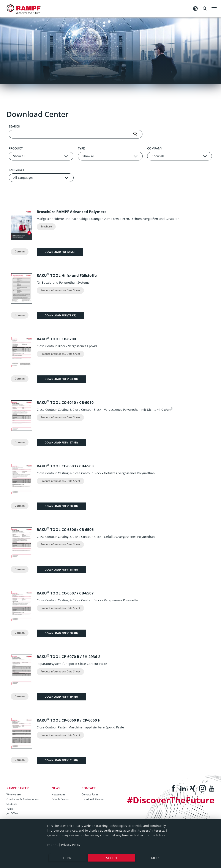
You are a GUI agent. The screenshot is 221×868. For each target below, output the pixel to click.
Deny (67, 858)
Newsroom (58, 794)
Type (81, 148)
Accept (111, 858)
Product (16, 148)
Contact (89, 788)
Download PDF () (60, 251)
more (156, 858)
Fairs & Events (60, 799)
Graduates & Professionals (23, 799)
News (56, 788)
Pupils (10, 809)
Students (12, 804)
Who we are (14, 794)
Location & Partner (93, 799)
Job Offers (12, 813)
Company (155, 148)
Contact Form (90, 794)
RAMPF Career (18, 788)
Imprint (52, 845)
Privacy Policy (71, 845)
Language (17, 170)
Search (14, 126)
